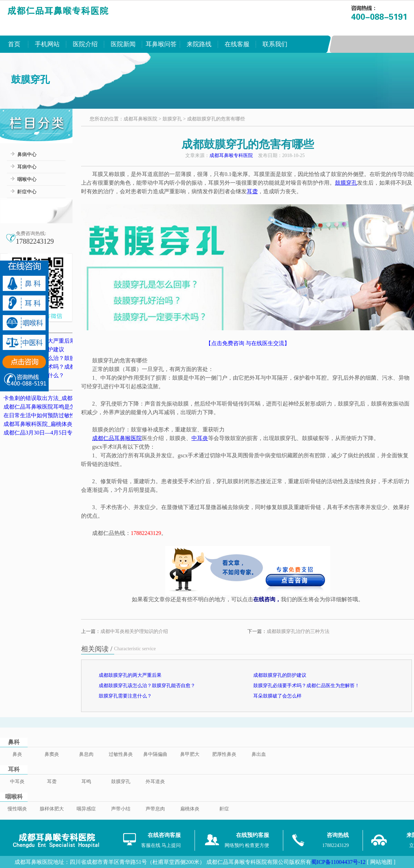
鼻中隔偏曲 (155, 754)
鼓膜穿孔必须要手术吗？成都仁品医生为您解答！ (306, 686)
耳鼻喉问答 (161, 44)
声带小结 (121, 809)
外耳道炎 (155, 782)
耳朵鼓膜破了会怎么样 (277, 696)
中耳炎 (17, 782)
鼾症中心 (27, 192)
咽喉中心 (27, 179)
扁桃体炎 (190, 809)
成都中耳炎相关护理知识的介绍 (134, 631)
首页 (14, 44)
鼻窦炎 (52, 754)
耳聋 (52, 782)
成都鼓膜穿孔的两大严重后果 (130, 675)
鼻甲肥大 (190, 754)
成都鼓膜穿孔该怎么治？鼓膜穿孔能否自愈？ (59, 358)
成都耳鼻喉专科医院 (231, 155)
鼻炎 (17, 754)
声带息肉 (155, 809)
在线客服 (237, 44)
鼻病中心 (27, 154)
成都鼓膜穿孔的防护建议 (280, 675)
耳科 (14, 769)
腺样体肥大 (52, 809)
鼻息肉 (86, 754)
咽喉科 (14, 797)
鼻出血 (259, 754)
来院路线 (199, 44)
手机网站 (47, 44)
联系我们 (275, 44)
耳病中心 (27, 167)
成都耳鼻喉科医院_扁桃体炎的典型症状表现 (57, 424)
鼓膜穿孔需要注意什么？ (125, 696)
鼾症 (224, 809)
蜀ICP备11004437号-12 (338, 862)
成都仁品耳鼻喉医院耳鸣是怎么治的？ (50, 407)
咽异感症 (86, 809)
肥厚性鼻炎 (224, 754)
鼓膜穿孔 (172, 119)
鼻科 (14, 742)
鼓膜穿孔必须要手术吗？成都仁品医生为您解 (59, 367)
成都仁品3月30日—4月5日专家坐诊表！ (52, 433)
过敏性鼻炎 (121, 754)
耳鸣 (86, 782)
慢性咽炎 (17, 809)
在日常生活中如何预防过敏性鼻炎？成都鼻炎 (59, 415)
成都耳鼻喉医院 (140, 119)
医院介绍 (85, 44)
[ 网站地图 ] (381, 862)
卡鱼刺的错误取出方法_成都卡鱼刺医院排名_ (59, 398)
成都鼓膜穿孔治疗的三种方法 (298, 631)
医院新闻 (123, 44)
